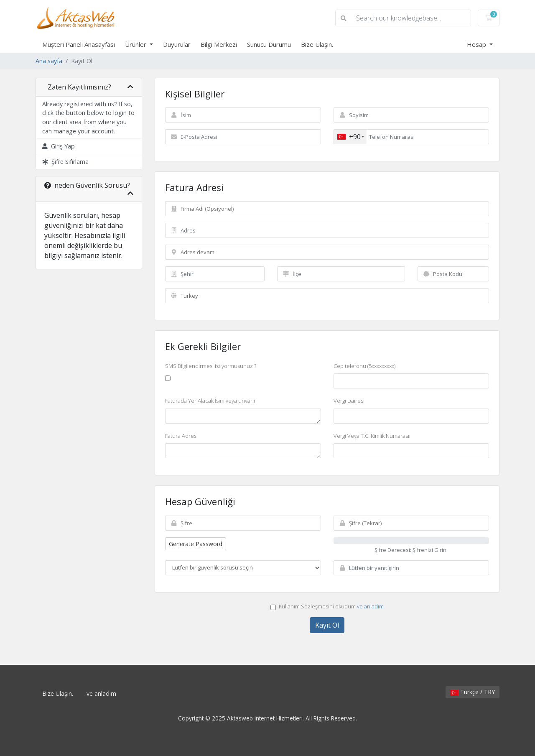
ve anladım (370, 606)
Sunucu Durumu (269, 44)
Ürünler (136, 44)
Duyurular (177, 44)
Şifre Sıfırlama (65, 162)
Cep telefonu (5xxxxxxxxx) (364, 366)
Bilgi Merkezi (219, 44)
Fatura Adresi (181, 436)
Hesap (477, 44)
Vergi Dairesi (349, 401)
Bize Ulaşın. (317, 44)
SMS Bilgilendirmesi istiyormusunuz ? (211, 366)
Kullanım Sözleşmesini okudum (327, 606)
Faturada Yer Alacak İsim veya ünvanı (210, 401)
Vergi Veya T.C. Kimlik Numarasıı (372, 436)
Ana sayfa (49, 61)
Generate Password (196, 544)
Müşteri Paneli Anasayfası (79, 44)
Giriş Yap (59, 146)
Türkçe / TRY (473, 692)
